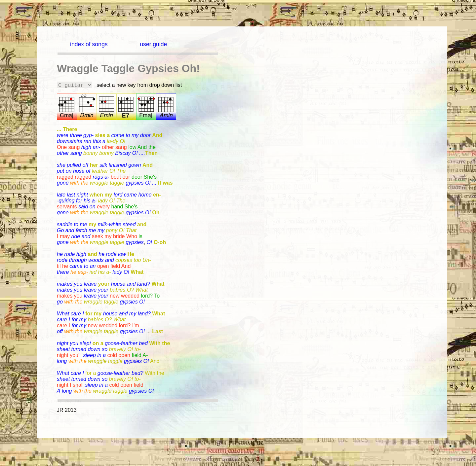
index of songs (89, 44)
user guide (153, 44)
